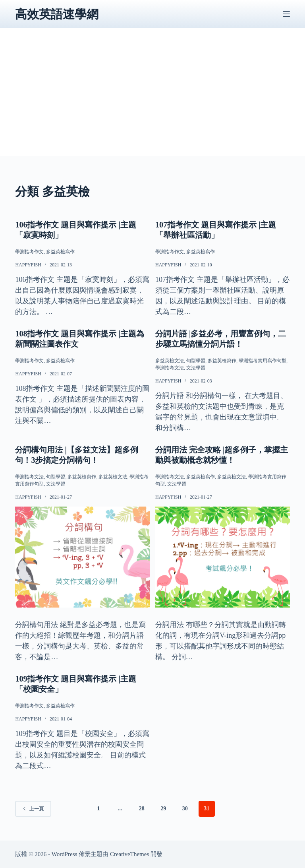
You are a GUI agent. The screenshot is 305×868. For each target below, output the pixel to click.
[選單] (286, 14)
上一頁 (33, 809)
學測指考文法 (170, 368)
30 (185, 809)
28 (142, 809)
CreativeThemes (129, 854)
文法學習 (196, 368)
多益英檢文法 (170, 361)
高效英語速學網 (57, 14)
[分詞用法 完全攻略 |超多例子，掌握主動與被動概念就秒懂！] (223, 557)
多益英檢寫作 (60, 252)
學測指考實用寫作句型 (263, 361)
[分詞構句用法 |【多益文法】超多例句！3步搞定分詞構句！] (82, 557)
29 (163, 809)
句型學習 (196, 361)
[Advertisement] (153, 100)
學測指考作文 (29, 252)
